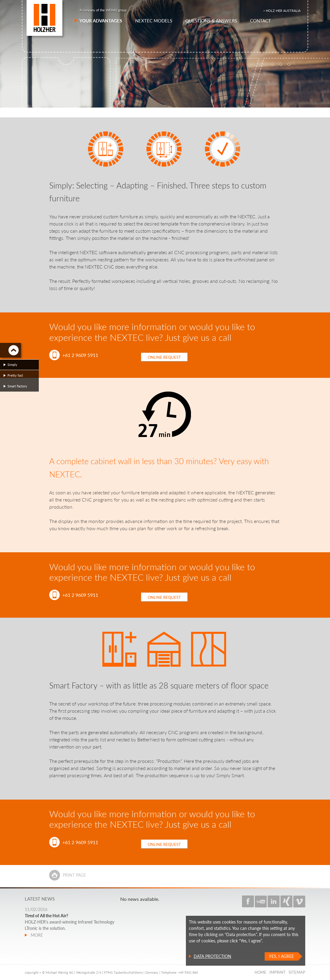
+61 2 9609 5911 (80, 355)
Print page (74, 875)
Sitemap (297, 972)
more (36, 935)
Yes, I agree (281, 956)
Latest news (40, 899)
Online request (164, 357)
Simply (12, 365)
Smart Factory (17, 386)
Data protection (212, 956)
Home (260, 972)
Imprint (277, 972)
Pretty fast (15, 375)
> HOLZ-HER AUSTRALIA (282, 11)
